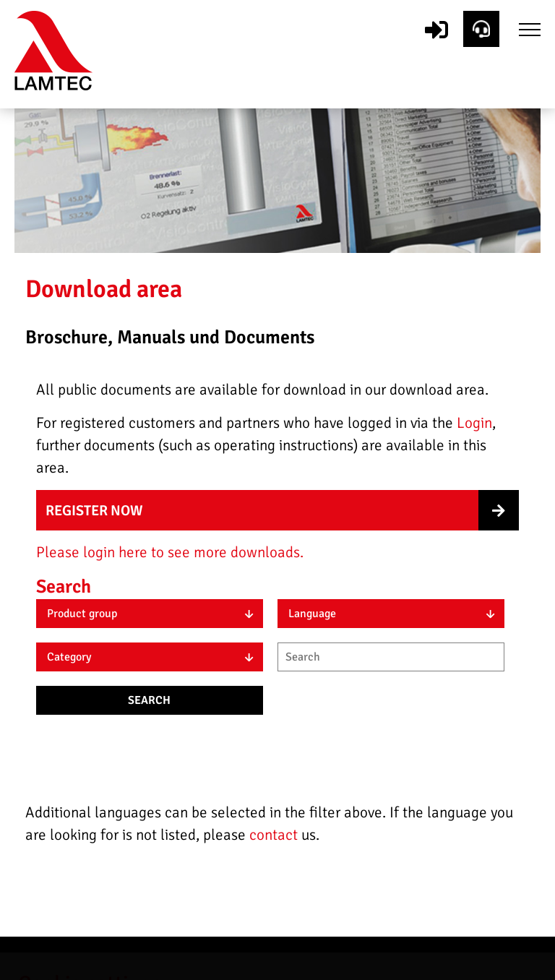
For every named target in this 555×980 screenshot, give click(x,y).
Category (69, 657)
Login (474, 423)
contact (275, 835)
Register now (94, 511)
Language (312, 614)
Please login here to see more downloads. (170, 552)
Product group (82, 614)
